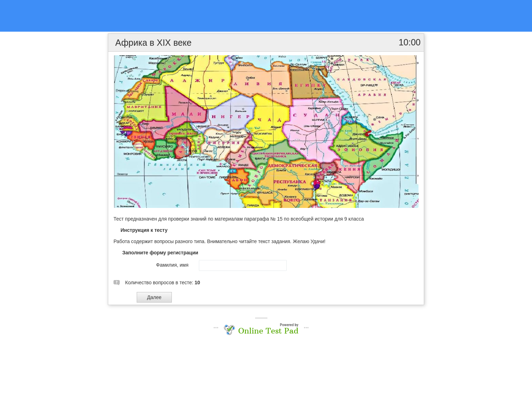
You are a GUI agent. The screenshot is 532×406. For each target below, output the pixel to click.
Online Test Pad (268, 331)
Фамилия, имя (172, 265)
